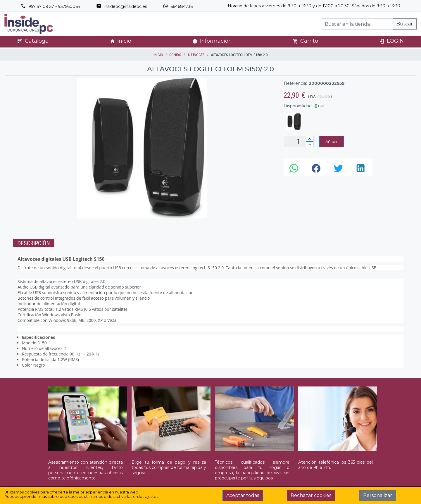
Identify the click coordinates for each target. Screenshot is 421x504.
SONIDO (175, 55)
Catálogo (33, 41)
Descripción (34, 243)
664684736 (178, 6)
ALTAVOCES (196, 55)
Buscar (405, 24)
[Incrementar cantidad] (310, 139)
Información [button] (212, 41)
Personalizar (378, 495)
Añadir (332, 141)
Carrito (305, 41)
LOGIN (391, 41)
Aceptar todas (243, 495)
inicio (158, 55)
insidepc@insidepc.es (122, 6)
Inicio (120, 41)
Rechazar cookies (311, 495)
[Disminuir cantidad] (310, 144)
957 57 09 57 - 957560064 (51, 6)
